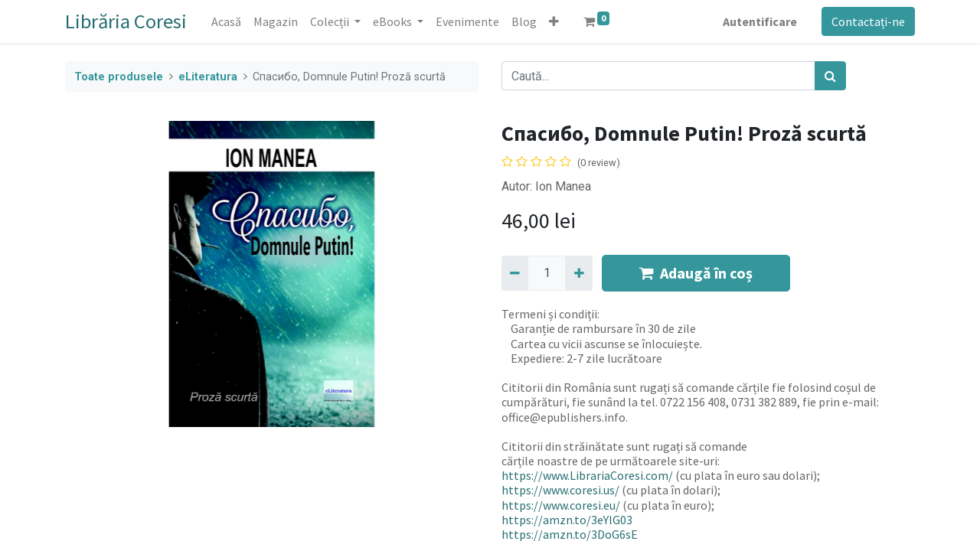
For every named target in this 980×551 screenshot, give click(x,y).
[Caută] (830, 76)
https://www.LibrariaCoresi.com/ (587, 475)
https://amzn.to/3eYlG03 (567, 520)
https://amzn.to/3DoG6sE (570, 534)
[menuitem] (226, 21)
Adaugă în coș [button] (696, 273)
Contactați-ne (868, 21)
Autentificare (760, 21)
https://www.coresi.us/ (560, 490)
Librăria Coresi (126, 21)
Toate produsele (119, 77)
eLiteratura (208, 77)
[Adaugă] (578, 273)
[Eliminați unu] (515, 273)
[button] (554, 21)
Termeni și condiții (549, 314)
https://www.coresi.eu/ (561, 505)
